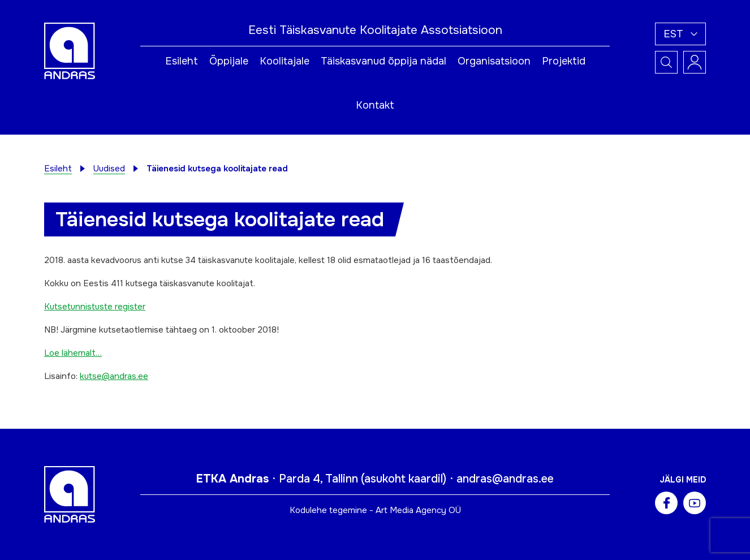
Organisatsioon (494, 61)
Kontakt (375, 105)
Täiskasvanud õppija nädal (383, 61)
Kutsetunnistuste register (95, 307)
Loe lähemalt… (73, 353)
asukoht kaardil (404, 479)
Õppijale (229, 61)
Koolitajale (285, 61)
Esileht (182, 61)
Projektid (564, 61)
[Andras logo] (70, 50)
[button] (680, 34)
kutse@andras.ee (114, 376)
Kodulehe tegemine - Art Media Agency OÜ (375, 510)
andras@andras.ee (505, 479)
